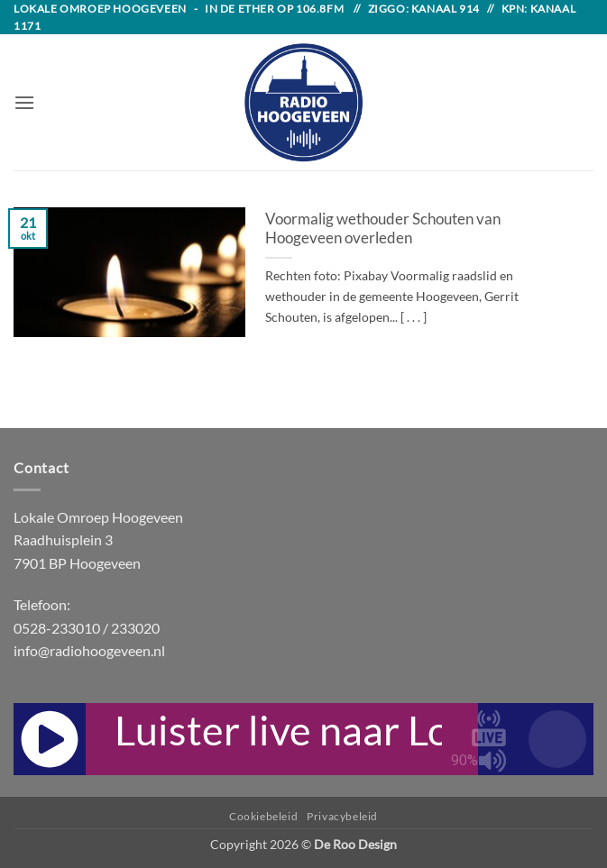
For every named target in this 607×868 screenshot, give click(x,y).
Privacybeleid (342, 816)
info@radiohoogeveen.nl (89, 650)
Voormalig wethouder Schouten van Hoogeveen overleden (383, 229)
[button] (24, 102)
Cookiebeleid (263, 816)
